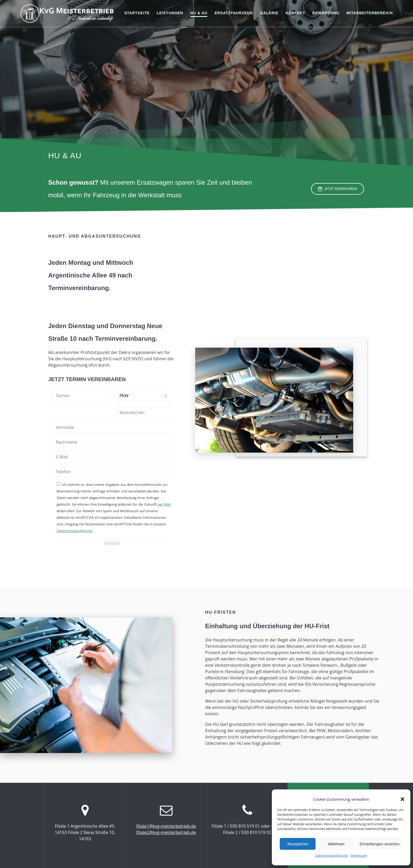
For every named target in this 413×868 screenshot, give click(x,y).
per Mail (164, 504)
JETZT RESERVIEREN (337, 189)
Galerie (269, 13)
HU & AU (199, 13)
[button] (402, 799)
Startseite (137, 13)
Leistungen (170, 13)
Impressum (359, 855)
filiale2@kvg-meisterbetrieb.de (166, 832)
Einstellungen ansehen (380, 844)
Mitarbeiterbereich (370, 13)
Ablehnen (336, 844)
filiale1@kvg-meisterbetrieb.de (166, 826)
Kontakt (295, 13)
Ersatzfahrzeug (234, 13)
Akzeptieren (298, 844)
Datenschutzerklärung (332, 855)
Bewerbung (326, 13)
